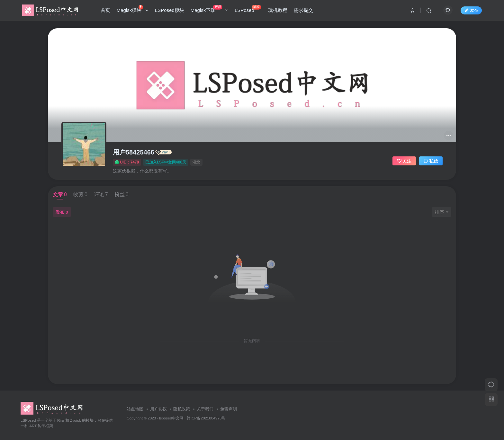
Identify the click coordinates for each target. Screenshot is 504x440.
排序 (442, 212)
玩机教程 (278, 11)
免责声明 (229, 409)
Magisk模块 (133, 9)
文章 (60, 194)
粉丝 (122, 194)
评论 (101, 194)
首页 (105, 11)
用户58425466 (134, 152)
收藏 (80, 194)
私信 (431, 161)
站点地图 (135, 409)
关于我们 (205, 409)
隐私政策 (182, 409)
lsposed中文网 (171, 418)
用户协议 (158, 409)
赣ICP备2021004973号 (206, 418)
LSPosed (248, 9)
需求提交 (303, 11)
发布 (471, 11)
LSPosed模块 (170, 11)
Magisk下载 (209, 9)
